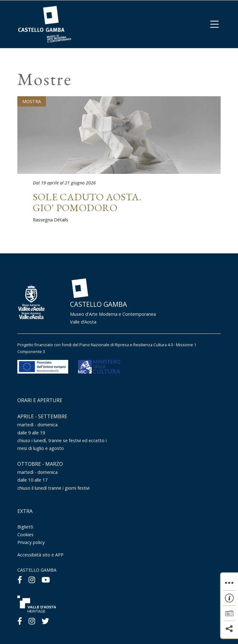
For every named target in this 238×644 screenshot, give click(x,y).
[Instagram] (32, 580)
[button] (214, 24)
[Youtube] (46, 580)
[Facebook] (20, 580)
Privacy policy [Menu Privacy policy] (31, 542)
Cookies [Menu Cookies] (25, 535)
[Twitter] (45, 621)
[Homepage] (45, 24)
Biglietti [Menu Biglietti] (25, 527)
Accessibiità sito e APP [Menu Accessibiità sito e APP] (40, 555)
